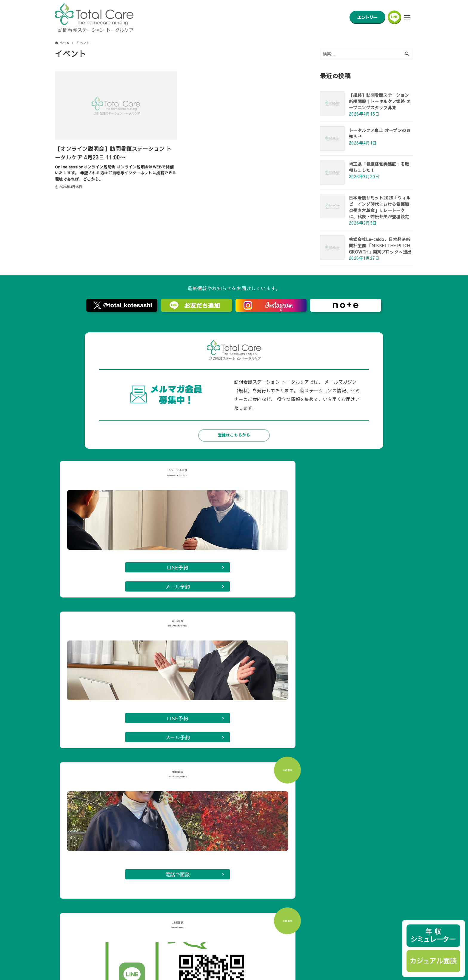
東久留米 (293, 691)
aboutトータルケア (90, 872)
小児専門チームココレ (93, 832)
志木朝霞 (166, 733)
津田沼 (168, 719)
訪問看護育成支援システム (97, 898)
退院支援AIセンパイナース (326, 826)
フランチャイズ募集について (327, 832)
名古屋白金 (163, 705)
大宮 (324, 691)
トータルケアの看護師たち (97, 839)
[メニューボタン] (407, 17)
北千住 (126, 705)
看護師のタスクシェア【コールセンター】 (111, 905)
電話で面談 (278, 560)
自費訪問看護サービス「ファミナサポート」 (341, 819)
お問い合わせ (313, 806)
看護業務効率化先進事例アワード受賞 (107, 912)
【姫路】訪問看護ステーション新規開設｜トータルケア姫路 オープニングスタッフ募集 (380, 101)
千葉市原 (281, 719)
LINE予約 (101, 552)
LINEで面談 (367, 559)
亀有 (249, 719)
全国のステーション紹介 (206, 832)
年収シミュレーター (203, 826)
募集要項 (193, 799)
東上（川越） (208, 733)
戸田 (262, 691)
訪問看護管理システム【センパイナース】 (340, 839)
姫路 (245, 733)
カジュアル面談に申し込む (234, 617)
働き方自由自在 (87, 885)
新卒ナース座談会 (89, 918)
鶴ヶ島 (226, 705)
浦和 (312, 719)
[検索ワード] (367, 54)
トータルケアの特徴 (91, 826)
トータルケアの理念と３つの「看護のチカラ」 (109, 806)
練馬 (254, 705)
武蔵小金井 (132, 719)
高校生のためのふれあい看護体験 (214, 839)
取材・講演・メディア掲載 (325, 812)
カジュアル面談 (198, 806)
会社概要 (310, 799)
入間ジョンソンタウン (177, 691)
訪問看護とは (85, 819)
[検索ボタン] (407, 54)
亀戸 (280, 705)
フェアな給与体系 (89, 892)
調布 (197, 705)
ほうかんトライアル (203, 819)
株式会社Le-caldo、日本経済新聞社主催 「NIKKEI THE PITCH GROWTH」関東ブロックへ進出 (380, 245)
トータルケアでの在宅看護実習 (101, 925)
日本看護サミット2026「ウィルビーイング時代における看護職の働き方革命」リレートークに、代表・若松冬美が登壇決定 (380, 207)
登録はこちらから (234, 435)
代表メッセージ (81, 799)
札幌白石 (129, 733)
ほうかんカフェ (198, 812)
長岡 (306, 705)
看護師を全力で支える (93, 878)
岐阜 (197, 719)
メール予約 (101, 567)
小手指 (126, 691)
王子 (223, 719)
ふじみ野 (230, 691)
